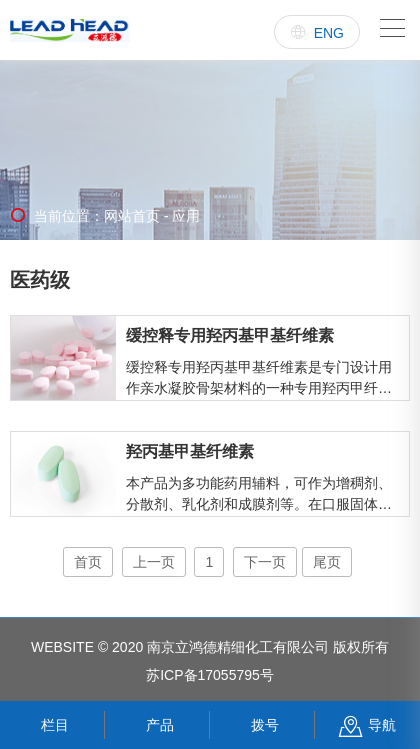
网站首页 (132, 216)
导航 (367, 725)
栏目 (52, 725)
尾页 (327, 562)
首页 (88, 562)
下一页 (265, 562)
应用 (185, 216)
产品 (157, 725)
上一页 (154, 562)
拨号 (262, 725)
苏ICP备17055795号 (210, 675)
